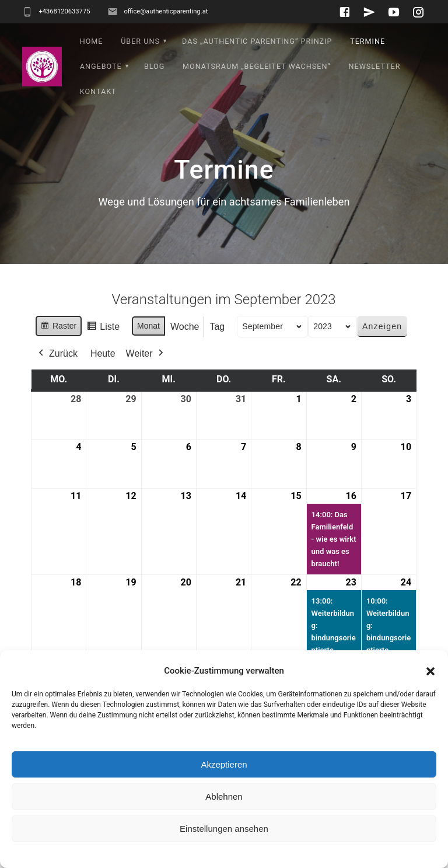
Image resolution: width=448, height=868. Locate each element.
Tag (218, 327)
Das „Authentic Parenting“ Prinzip (257, 41)
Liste (104, 328)
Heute (103, 353)
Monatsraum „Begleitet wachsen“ (257, 66)
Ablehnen (224, 796)
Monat (148, 326)
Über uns (140, 41)
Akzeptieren (224, 764)
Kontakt (98, 91)
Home (92, 41)
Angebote (101, 66)
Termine (367, 41)
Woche (185, 327)
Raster (58, 327)
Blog (154, 66)
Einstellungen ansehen (224, 829)
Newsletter (375, 66)
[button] (430, 671)
